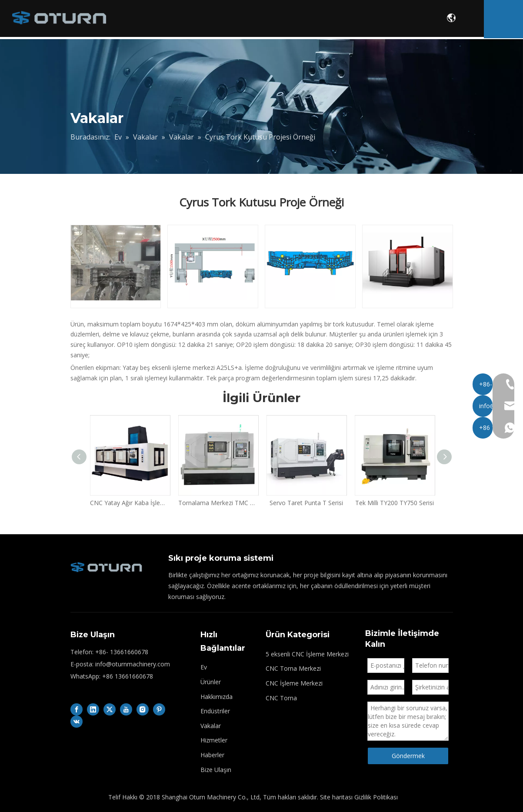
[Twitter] (110, 709)
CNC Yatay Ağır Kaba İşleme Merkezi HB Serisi (130, 503)
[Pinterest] (159, 709)
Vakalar (348, 20)
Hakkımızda (240, 20)
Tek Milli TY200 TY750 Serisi (395, 503)
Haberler (212, 755)
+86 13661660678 (128, 676)
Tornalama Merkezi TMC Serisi (218, 503)
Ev (150, 20)
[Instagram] (143, 709)
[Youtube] (126, 709)
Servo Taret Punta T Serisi (306, 503)
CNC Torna (281, 698)
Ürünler (185, 20)
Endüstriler (297, 20)
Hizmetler (397, 20)
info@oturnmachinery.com (133, 664)
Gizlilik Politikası (376, 797)
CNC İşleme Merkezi (294, 683)
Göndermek (408, 756)
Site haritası (336, 797)
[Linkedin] (93, 709)
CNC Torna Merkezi (293, 668)
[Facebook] (77, 709)
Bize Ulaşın (216, 770)
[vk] (77, 722)
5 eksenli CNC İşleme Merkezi (307, 654)
